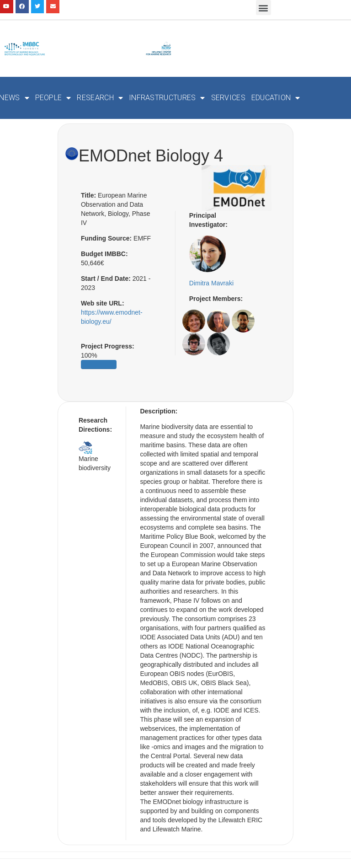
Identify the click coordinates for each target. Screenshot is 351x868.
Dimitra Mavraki (211, 283)
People (53, 98)
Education (276, 98)
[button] (263, 8)
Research (100, 98)
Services (228, 98)
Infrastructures (167, 98)
